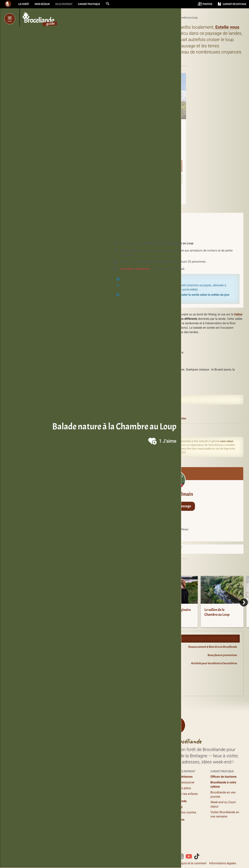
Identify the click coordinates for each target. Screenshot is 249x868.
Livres (181, 820)
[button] (113, 4)
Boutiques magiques (122, 829)
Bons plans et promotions (222, 655)
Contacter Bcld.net (156, 863)
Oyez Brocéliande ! (126, 680)
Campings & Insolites (156, 804)
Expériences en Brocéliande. (132, 639)
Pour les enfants (187, 794)
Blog (179, 807)
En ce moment (66, 5)
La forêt (24, 5)
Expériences (185, 777)
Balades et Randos (120, 794)
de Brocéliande (123, 844)
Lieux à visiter (117, 782)
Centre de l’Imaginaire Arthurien (175, 612)
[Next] (244, 602)
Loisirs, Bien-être (119, 800)
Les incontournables (122, 838)
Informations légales (223, 863)
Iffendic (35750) (159, 429)
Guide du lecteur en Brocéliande (134, 688)
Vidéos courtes (186, 812)
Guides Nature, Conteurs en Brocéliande (118, 809)
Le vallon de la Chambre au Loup (217, 612)
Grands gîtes (151, 798)
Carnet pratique (93, 5)
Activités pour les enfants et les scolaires (214, 663)
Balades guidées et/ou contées (167, 418)
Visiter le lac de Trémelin (124, 612)
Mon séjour (43, 5)
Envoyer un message (176, 506)
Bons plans (184, 788)
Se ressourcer (186, 782)
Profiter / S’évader (120, 777)
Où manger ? (116, 788)
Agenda (120, 672)
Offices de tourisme (224, 777)
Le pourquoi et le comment (189, 863)
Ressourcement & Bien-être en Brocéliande (213, 647)
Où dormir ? (150, 777)
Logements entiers (155, 792)
